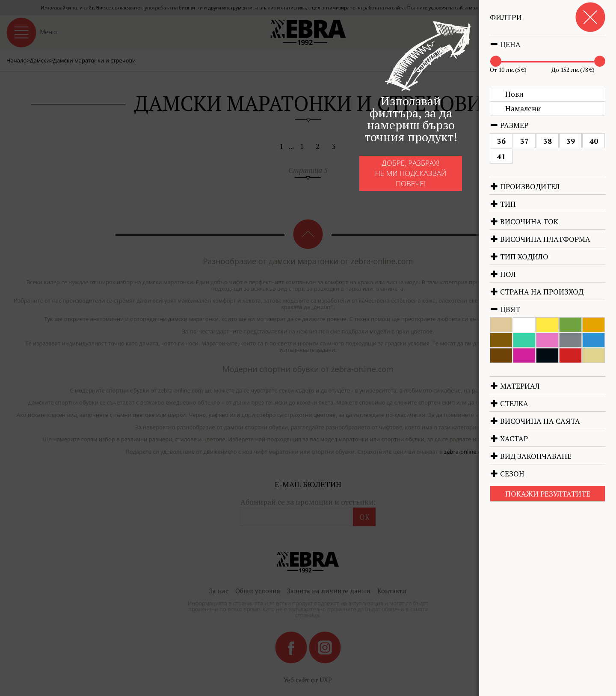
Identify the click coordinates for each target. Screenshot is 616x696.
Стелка (509, 403)
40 (594, 141)
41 (501, 156)
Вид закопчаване (531, 456)
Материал (515, 386)
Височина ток (524, 222)
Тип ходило (519, 257)
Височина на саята (535, 421)
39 (571, 141)
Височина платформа (540, 239)
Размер (509, 125)
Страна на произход (537, 292)
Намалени (523, 109)
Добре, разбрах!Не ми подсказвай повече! (397, 178)
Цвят (505, 309)
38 (548, 141)
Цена (505, 44)
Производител (525, 186)
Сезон (507, 474)
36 (501, 141)
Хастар (509, 439)
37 (524, 141)
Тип (503, 204)
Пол (503, 274)
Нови (514, 94)
